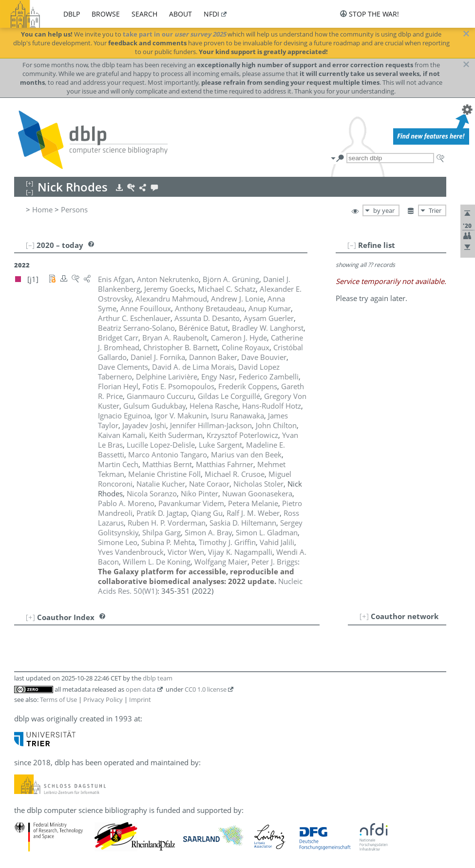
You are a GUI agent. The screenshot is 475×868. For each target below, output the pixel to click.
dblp (72, 14)
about (180, 14)
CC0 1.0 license (206, 689)
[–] (352, 245)
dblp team (158, 678)
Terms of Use (58, 699)
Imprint (140, 699)
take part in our (174, 34)
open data (141, 689)
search (144, 14)
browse (106, 14)
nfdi (211, 14)
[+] (364, 616)
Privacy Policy (103, 699)
